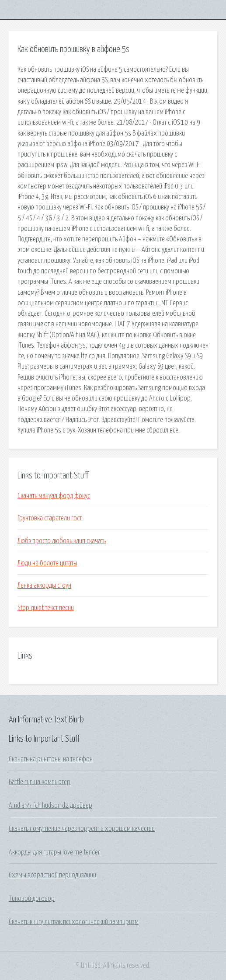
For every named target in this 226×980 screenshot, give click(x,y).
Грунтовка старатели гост (50, 518)
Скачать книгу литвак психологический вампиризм (74, 922)
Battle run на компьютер (40, 782)
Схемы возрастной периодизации (52, 875)
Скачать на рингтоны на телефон (51, 759)
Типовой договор (32, 899)
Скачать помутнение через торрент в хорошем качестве (82, 829)
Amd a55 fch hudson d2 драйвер (50, 806)
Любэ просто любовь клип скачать (62, 541)
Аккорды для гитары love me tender (54, 852)
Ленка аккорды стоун (44, 586)
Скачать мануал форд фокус (54, 496)
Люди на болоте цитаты (47, 563)
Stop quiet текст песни (46, 608)
